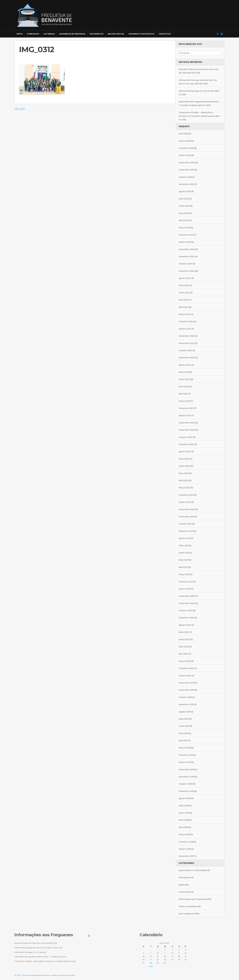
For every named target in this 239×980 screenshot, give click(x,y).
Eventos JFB (185, 892)
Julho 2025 (184, 199)
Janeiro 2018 (185, 849)
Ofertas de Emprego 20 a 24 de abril (197, 91)
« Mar (150, 966)
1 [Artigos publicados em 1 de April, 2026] (158, 950)
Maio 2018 (184, 820)
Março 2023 (184, 401)
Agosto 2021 (185, 538)
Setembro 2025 (186, 184)
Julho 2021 (184, 545)
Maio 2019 (183, 733)
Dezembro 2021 (186, 509)
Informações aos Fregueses (192, 899)
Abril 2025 (183, 220)
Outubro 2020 (186, 610)
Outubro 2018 (185, 784)
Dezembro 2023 (187, 336)
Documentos (97, 34)
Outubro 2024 (185, 264)
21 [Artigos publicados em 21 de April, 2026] (151, 959)
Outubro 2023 (185, 350)
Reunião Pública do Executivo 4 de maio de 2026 (36, 943)
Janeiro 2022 (185, 502)
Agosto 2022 (185, 451)
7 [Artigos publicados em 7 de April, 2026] (151, 953)
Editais (182, 885)
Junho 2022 (184, 466)
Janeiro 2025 (185, 242)
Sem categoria (186, 914)
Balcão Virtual (116, 34)
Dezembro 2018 (187, 769)
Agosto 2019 (185, 712)
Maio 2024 (184, 300)
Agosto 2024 (185, 278)
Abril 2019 (183, 740)
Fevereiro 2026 (186, 148)
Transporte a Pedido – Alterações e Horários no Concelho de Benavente (45, 961)
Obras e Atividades (188, 906)
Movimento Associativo (141, 34)
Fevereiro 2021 (186, 582)
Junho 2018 (184, 813)
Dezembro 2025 (187, 163)
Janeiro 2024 (185, 329)
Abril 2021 (183, 567)
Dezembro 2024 (187, 249)
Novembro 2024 (187, 256)
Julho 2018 (184, 806)
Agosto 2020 (185, 625)
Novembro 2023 (187, 343)
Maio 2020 (184, 647)
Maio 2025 (184, 213)
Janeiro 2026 (185, 155)
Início (20, 34)
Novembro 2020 (187, 603)
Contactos (165, 34)
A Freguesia (33, 34)
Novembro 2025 (187, 170)
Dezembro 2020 (187, 596)
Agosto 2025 (185, 191)
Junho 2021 (184, 553)
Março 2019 (184, 748)
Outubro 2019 (185, 697)
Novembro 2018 (186, 777)
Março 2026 (184, 141)
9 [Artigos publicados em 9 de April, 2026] (165, 953)
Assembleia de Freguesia (72, 34)
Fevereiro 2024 (186, 321)
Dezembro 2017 (186, 856)
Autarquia (49, 34)
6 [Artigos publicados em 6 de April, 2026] (144, 953)
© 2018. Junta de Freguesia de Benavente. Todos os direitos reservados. (45, 975)
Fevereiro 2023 (186, 408)
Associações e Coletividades (193, 870)
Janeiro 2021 (185, 589)
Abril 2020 (184, 654)
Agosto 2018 (185, 798)
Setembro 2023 (186, 358)
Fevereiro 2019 (186, 755)
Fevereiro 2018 (186, 842)
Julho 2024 (184, 285)
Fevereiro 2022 (186, 495)
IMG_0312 (20, 109)
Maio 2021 (183, 560)
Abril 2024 (183, 307)
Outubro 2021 (185, 524)
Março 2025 (184, 227)
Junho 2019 (184, 726)
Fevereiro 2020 (186, 668)
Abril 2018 (183, 827)
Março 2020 (185, 661)
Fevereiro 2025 (186, 235)
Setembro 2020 (186, 618)
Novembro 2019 (186, 690)
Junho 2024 (184, 293)
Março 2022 (184, 488)
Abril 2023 (183, 394)
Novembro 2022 (187, 430)
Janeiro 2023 (185, 415)
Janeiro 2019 (185, 762)
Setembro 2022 (186, 444)
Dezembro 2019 (186, 683)
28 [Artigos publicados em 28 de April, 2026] (151, 963)
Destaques (184, 877)
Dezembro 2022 (187, 423)
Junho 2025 (184, 206)
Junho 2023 (184, 379)
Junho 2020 (184, 639)
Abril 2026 (183, 134)
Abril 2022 (183, 480)
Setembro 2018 (186, 791)
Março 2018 (184, 834)
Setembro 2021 (186, 531)
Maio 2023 (184, 386)
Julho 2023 (184, 372)
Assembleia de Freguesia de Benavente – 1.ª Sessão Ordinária (40, 957)
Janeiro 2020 (185, 676)
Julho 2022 (184, 459)
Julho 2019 (184, 719)
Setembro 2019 (186, 704)
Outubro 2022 (185, 437)
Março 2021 (184, 574)
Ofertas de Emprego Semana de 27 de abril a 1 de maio (38, 948)
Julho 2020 (184, 632)
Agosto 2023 (185, 365)
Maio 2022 (184, 473)
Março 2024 (184, 314)
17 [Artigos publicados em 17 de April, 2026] (172, 956)
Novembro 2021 (186, 517)
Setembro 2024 (186, 271)
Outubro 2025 (185, 177)
